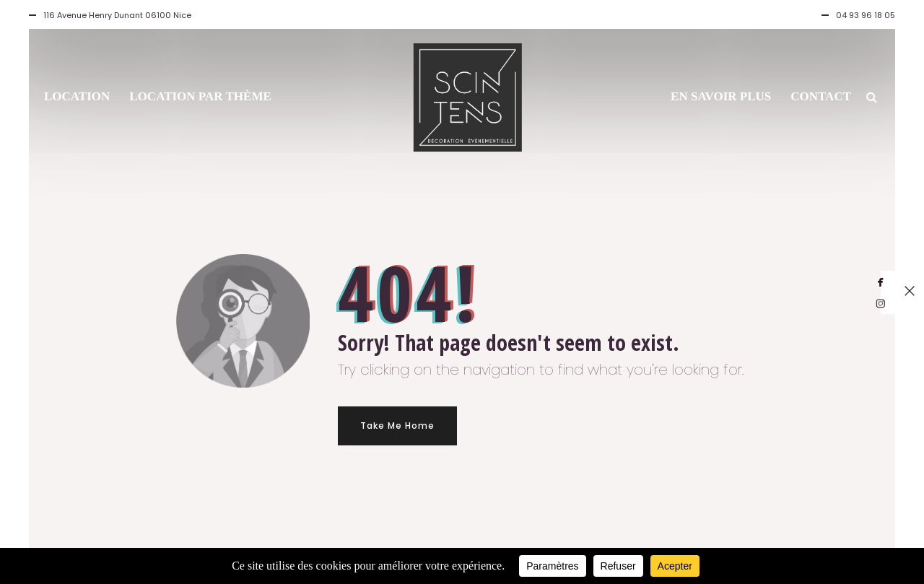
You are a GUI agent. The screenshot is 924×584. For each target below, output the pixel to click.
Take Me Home (397, 426)
